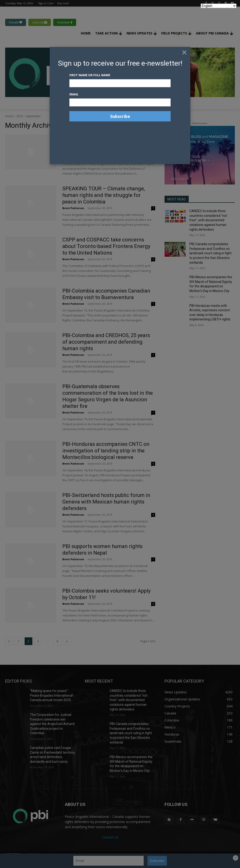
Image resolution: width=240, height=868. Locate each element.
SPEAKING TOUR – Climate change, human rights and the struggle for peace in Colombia (104, 195)
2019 (20, 116)
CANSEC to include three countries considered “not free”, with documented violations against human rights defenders (208, 220)
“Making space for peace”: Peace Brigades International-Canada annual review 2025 (52, 695)
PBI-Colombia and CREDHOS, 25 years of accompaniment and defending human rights (106, 342)
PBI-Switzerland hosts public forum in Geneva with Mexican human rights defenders (106, 502)
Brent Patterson (73, 157)
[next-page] (67, 641)
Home (9, 116)
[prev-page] (9, 641)
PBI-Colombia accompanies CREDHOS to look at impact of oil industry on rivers (107, 144)
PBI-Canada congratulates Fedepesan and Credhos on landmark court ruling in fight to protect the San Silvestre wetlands (210, 253)
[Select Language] (219, 6)
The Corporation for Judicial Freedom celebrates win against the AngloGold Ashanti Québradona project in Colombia (52, 724)
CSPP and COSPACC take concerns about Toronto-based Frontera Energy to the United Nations (106, 246)
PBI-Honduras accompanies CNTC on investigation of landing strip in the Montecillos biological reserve (106, 451)
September (33, 116)
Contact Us (110, 837)
